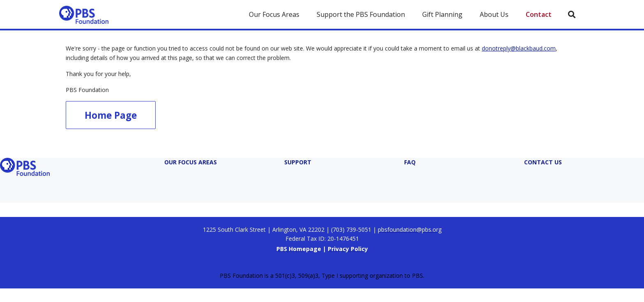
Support (298, 162)
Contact (539, 14)
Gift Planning (442, 14)
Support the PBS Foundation (361, 14)
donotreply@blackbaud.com (519, 48)
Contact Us (543, 162)
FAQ (410, 162)
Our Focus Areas (274, 14)
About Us (494, 14)
